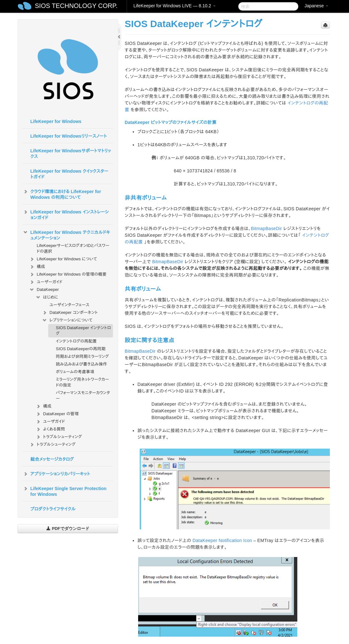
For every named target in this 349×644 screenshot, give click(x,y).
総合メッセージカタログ (52, 459)
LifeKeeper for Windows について (63, 259)
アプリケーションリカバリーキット (56, 474)
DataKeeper (44, 290)
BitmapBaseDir (267, 228)
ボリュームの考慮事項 (75, 372)
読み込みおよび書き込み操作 (81, 364)
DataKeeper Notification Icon (223, 540)
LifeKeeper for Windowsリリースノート (69, 136)
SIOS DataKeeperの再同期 (81, 349)
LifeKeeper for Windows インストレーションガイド (66, 214)
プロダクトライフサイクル (53, 509)
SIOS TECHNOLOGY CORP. (76, 6)
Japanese (316, 6)
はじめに (47, 297)
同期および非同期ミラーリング (82, 356)
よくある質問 (50, 429)
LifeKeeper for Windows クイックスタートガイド (69, 174)
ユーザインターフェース (69, 305)
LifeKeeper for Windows (56, 121)
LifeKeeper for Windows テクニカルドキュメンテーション (66, 235)
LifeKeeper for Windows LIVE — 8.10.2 (174, 6)
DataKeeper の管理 (57, 414)
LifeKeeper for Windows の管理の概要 (68, 274)
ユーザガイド (50, 422)
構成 (37, 267)
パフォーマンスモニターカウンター (83, 396)
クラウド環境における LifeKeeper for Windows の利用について (62, 194)
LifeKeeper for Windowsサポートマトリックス (71, 154)
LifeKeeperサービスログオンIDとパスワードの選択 (73, 248)
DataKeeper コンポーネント (70, 313)
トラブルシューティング (59, 437)
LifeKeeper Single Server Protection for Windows (65, 491)
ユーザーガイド (46, 282)
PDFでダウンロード (68, 528)
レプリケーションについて (67, 320)
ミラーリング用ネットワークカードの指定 (82, 382)
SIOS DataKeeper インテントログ (83, 331)
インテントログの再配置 (76, 341)
